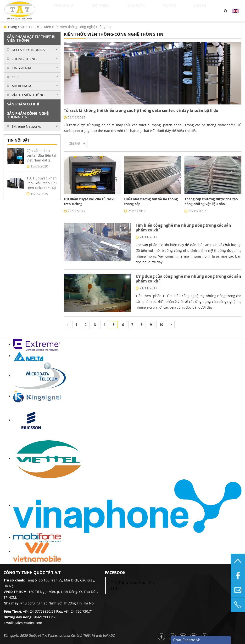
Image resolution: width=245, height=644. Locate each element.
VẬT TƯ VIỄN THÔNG (28, 95)
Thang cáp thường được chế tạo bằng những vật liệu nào (211, 201)
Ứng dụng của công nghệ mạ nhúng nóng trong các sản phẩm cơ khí (188, 279)
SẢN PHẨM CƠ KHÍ (23, 104)
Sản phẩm (145, 11)
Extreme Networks (26, 126)
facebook (115, 573)
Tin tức (178, 11)
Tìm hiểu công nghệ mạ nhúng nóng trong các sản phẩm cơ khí (183, 228)
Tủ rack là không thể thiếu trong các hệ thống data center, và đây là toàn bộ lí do (141, 110)
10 (161, 325)
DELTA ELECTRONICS (28, 50)
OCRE (16, 77)
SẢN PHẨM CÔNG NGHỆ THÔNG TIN (28, 115)
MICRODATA (22, 86)
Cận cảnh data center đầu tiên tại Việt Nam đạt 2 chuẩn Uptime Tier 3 (42, 160)
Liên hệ (205, 11)
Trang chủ (68, 11)
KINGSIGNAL (22, 68)
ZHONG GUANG (24, 59)
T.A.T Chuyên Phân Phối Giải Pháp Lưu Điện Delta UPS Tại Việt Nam (42, 185)
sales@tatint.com (28, 623)
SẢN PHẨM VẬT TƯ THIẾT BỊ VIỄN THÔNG (31, 38)
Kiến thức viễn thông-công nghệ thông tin (77, 27)
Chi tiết (75, 143)
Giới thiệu (108, 11)
